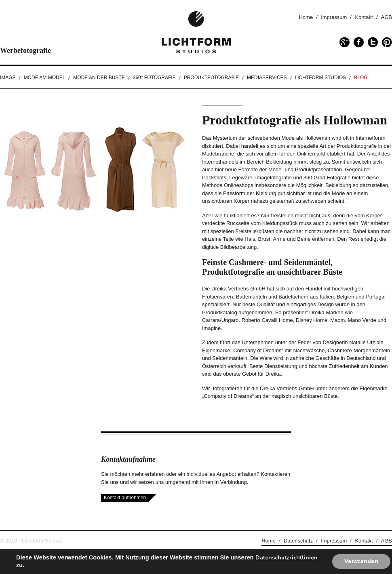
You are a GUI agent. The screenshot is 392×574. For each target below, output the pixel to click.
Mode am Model (45, 78)
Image (8, 78)
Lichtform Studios (321, 78)
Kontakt (364, 17)
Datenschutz (298, 541)
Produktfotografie (211, 78)
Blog (361, 78)
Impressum (334, 17)
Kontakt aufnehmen (125, 498)
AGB (387, 17)
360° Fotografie (154, 78)
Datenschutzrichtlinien (287, 558)
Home (306, 17)
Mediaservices (267, 78)
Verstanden (361, 561)
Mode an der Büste (99, 78)
